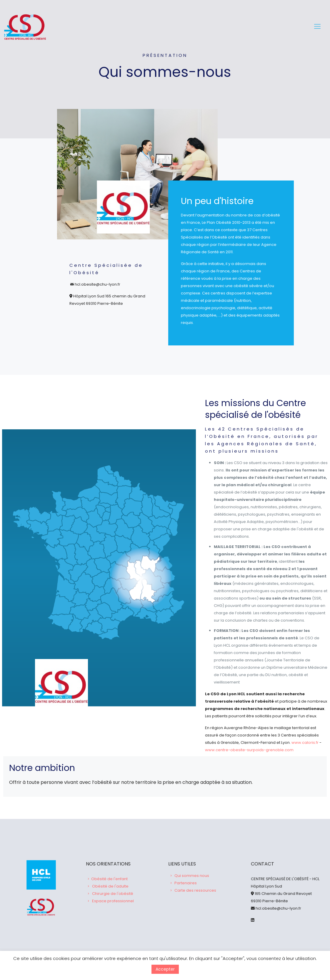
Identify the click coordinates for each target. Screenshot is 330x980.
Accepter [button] (165, 969)
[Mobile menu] (317, 27)
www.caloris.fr (305, 742)
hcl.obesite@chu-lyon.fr (278, 908)
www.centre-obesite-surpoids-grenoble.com (249, 750)
